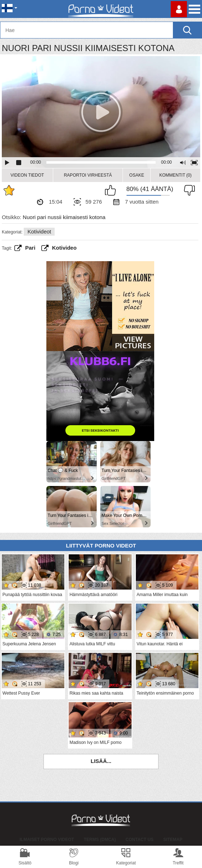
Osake (137, 175)
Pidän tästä (112, 190)
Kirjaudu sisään (179, 9)
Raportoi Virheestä (88, 175)
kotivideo (64, 248)
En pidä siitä (188, 190)
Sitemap (173, 840)
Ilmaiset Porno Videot (47, 840)
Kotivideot (39, 231)
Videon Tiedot (27, 175)
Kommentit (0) (175, 175)
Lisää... (101, 761)
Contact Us (139, 840)
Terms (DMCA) (100, 840)
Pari (30, 248)
